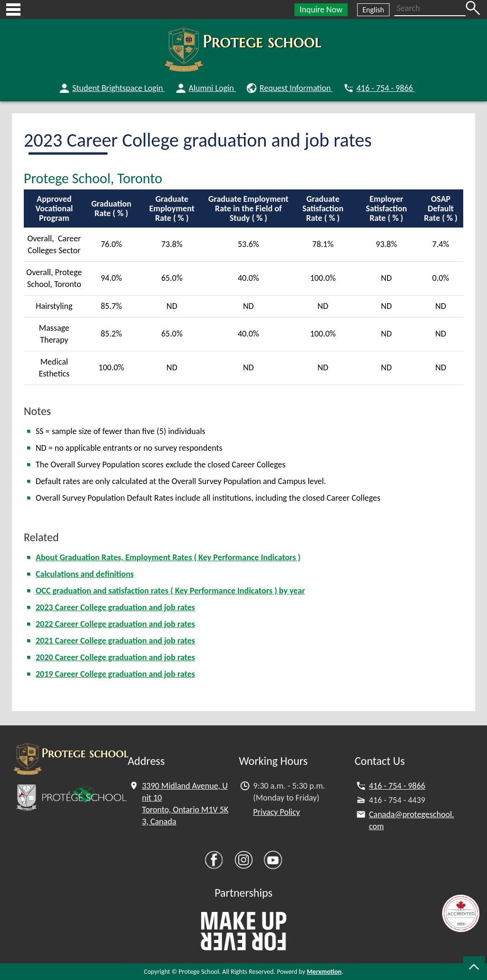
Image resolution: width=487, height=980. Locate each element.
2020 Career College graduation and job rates (115, 657)
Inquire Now (321, 10)
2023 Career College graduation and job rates (115, 607)
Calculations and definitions (85, 574)
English (373, 10)
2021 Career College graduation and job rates (115, 641)
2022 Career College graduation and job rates (115, 624)
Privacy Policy (276, 812)
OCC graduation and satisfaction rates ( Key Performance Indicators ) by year (170, 591)
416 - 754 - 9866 (397, 786)
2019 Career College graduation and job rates (115, 674)
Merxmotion (324, 972)
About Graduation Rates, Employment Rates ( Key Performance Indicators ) (168, 557)
